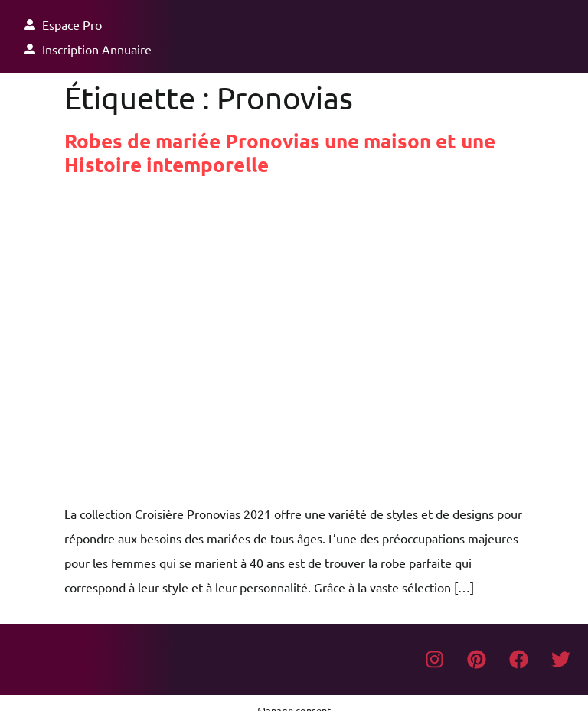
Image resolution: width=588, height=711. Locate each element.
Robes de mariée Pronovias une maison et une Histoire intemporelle (280, 152)
